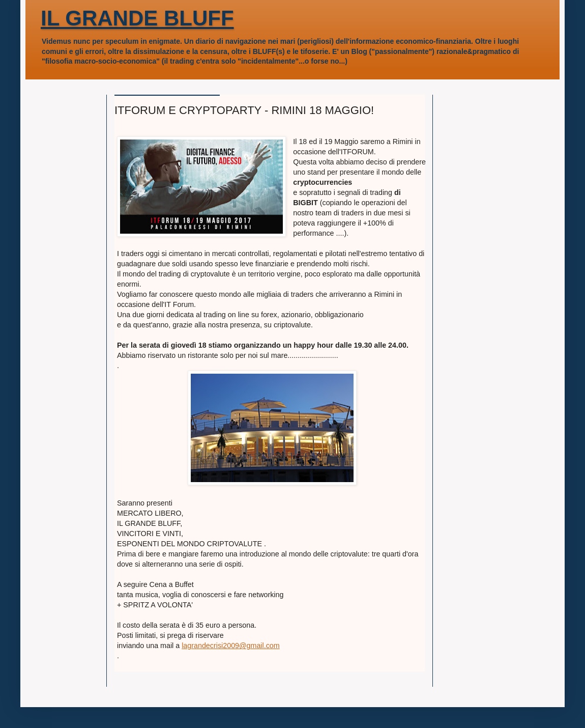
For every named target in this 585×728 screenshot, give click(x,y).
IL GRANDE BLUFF (137, 18)
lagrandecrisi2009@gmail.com (231, 646)
